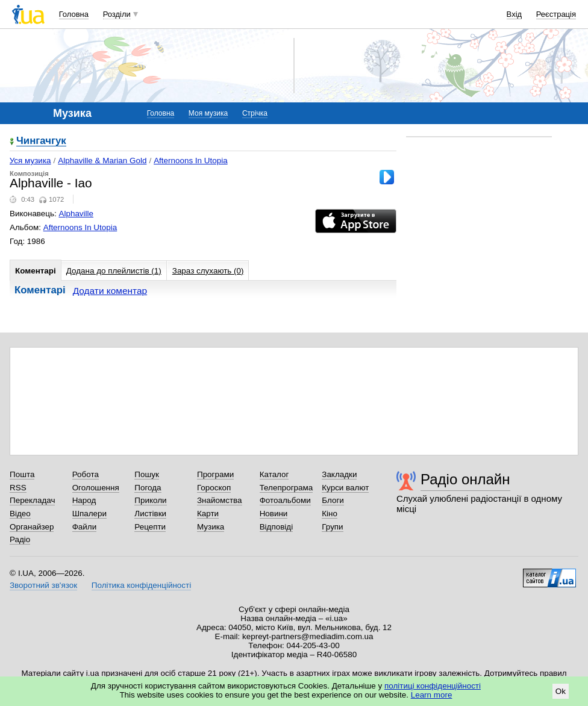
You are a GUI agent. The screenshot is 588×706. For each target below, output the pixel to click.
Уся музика (30, 161)
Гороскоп (214, 488)
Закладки (339, 474)
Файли (85, 527)
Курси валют (345, 488)
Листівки (150, 514)
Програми (215, 474)
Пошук (147, 474)
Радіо (20, 539)
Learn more (432, 695)
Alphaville (77, 214)
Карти (208, 514)
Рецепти (150, 527)
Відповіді (277, 527)
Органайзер (32, 527)
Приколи (150, 500)
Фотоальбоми (285, 500)
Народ (84, 500)
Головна (74, 14)
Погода (148, 488)
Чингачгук (41, 141)
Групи (332, 527)
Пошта (22, 474)
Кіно (330, 514)
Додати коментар (110, 291)
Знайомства (220, 500)
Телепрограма (286, 488)
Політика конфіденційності (141, 585)
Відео (20, 514)
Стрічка (255, 113)
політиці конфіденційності (433, 686)
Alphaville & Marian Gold (102, 161)
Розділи (117, 14)
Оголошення (96, 488)
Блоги (333, 500)
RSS (18, 488)
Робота (86, 474)
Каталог (274, 474)
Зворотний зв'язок (43, 585)
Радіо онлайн (465, 479)
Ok (561, 691)
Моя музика (208, 113)
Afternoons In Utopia (191, 161)
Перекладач (32, 500)
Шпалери (89, 514)
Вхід (514, 14)
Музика (211, 527)
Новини (274, 514)
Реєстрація (556, 14)
